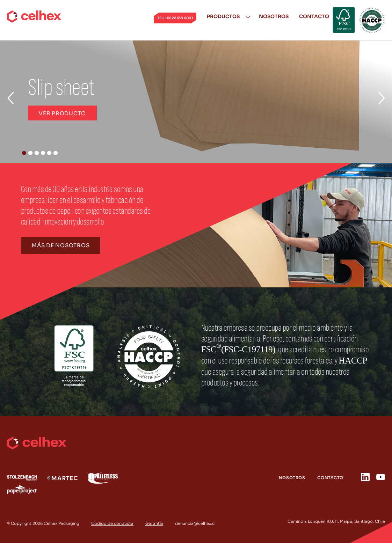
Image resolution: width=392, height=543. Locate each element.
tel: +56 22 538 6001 (175, 18)
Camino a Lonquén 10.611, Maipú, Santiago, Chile (336, 521)
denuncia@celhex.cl (195, 523)
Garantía (154, 523)
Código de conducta (112, 523)
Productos (223, 16)
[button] (24, 153)
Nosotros (274, 16)
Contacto (314, 16)
